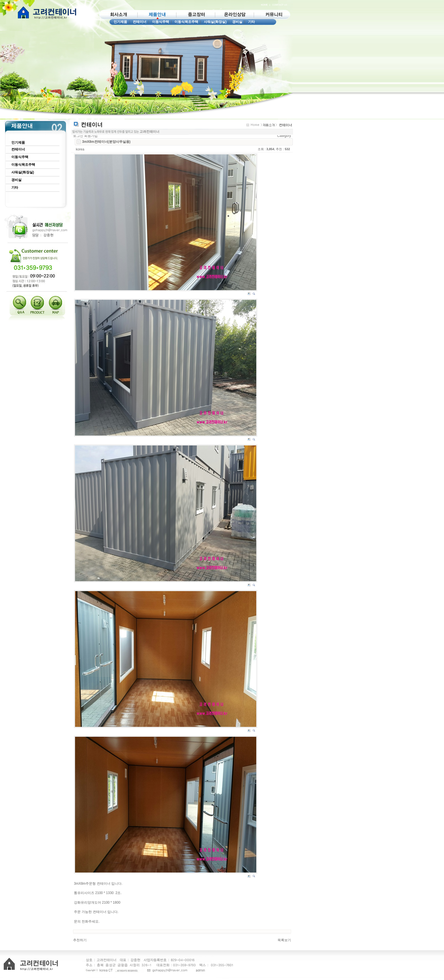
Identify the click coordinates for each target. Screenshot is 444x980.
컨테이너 (140, 22)
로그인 (78, 136)
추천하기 (80, 940)
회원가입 (91, 136)
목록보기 (284, 940)
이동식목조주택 (186, 22)
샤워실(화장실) (215, 22)
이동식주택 (161, 22)
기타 (251, 22)
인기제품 (120, 22)
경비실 (237, 22)
